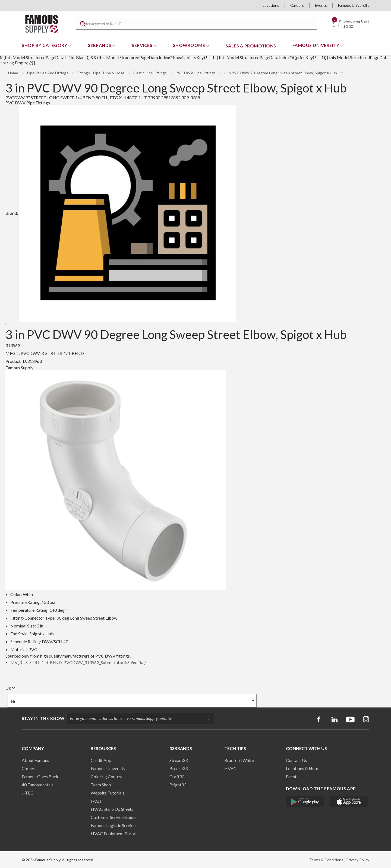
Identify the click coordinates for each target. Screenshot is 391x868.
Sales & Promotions (251, 46)
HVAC (230, 768)
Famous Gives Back (40, 776)
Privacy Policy (358, 860)
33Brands (100, 45)
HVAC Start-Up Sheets (112, 809)
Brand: (121, 213)
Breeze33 (179, 768)
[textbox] (196, 24)
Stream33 (179, 760)
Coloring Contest (107, 776)
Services (143, 45)
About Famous (35, 760)
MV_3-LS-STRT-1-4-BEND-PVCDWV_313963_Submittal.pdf (78, 662)
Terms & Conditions (326, 860)
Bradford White (239, 760)
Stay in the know (43, 718)
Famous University (354, 5)
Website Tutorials (108, 793)
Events (321, 5)
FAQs (96, 801)
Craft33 (177, 776)
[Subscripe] (206, 718)
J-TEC (28, 793)
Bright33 (178, 785)
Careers (297, 5)
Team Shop (101, 785)
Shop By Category (45, 45)
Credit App (101, 760)
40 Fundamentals (38, 785)
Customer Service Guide (113, 817)
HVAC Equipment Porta (113, 833)
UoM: (11, 688)
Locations (271, 5)
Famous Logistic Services (114, 825)
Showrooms (190, 45)
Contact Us (297, 760)
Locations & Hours (303, 768)
